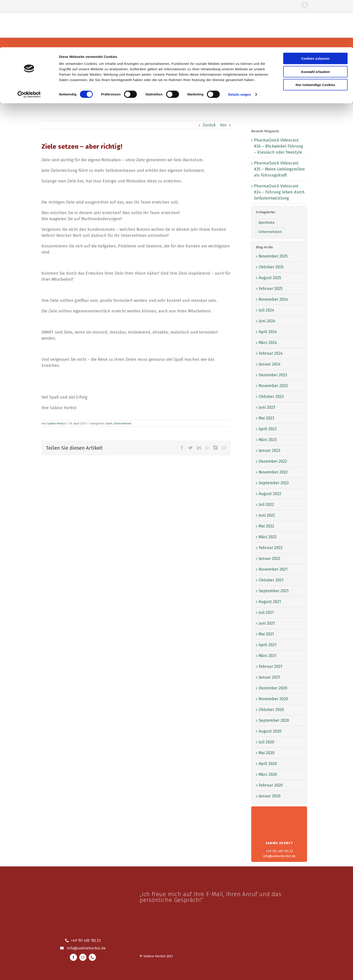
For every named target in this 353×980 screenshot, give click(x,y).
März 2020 (268, 774)
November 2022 (273, 472)
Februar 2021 (270, 666)
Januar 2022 (269, 558)
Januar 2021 (269, 677)
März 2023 (268, 440)
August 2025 (270, 278)
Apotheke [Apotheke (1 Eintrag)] (267, 223)
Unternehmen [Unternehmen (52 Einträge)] (270, 232)
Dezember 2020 (273, 688)
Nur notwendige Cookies (315, 37)
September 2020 (274, 720)
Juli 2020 (266, 742)
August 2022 (270, 494)
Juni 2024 (267, 321)
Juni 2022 (267, 515)
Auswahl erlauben (315, 24)
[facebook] (73, 957)
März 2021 (268, 656)
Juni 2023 (267, 407)
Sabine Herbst (56, 423)
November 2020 (273, 699)
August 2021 (270, 602)
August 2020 (270, 731)
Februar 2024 (271, 353)
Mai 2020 (267, 753)
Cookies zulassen (315, 11)
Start (109, 423)
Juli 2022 (266, 505)
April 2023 (268, 429)
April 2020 (268, 764)
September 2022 (274, 483)
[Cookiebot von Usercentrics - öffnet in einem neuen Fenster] (29, 47)
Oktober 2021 (271, 580)
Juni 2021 (267, 623)
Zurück (209, 125)
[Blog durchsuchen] (176, 78)
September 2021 (274, 591)
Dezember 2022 (273, 461)
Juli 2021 (266, 612)
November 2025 (273, 256)
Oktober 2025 (271, 267)
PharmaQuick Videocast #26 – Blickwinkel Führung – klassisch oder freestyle (278, 146)
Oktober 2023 (271, 397)
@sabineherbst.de (90, 948)
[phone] (92, 957)
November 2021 (273, 569)
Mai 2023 (266, 418)
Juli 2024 (266, 310)
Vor (223, 125)
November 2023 (273, 386)
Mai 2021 (266, 634)
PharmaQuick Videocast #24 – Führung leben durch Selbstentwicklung (279, 192)
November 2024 (273, 299)
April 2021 (268, 645)
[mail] (83, 957)
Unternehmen (122, 423)
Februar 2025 (271, 289)
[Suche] (129, 78)
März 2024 (268, 343)
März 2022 (268, 537)
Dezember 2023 (273, 375)
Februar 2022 (271, 548)
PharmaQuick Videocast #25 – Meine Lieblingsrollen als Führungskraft (279, 169)
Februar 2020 (271, 785)
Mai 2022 (266, 526)
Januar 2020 (270, 796)
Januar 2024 (270, 364)
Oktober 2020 (271, 710)
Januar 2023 (269, 451)
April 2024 (268, 332)
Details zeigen (239, 47)
